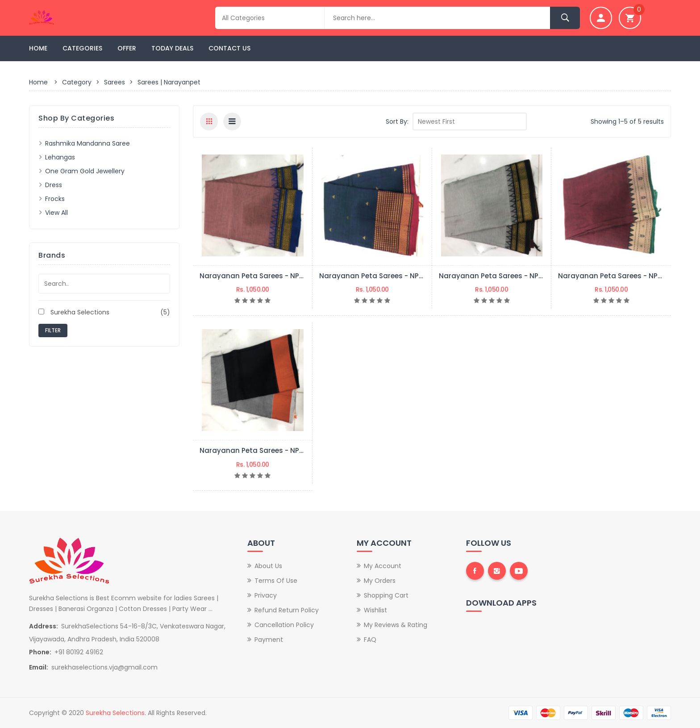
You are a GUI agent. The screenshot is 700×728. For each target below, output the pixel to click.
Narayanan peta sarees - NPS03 (495, 276)
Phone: (40, 652)
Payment (269, 640)
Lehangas (60, 157)
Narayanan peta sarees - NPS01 (255, 450)
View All (56, 213)
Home (38, 48)
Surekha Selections (104, 312)
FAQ (370, 640)
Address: (44, 626)
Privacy (266, 595)
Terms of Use (276, 581)
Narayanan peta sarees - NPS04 (376, 276)
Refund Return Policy (287, 610)
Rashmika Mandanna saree (87, 143)
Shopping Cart (386, 595)
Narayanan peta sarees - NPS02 (614, 276)
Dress (54, 185)
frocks (55, 199)
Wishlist (375, 610)
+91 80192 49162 (79, 652)
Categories (82, 48)
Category (77, 82)
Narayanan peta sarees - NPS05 (256, 276)
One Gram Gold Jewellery (85, 171)
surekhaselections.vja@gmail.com (104, 667)
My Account (383, 566)
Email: (39, 667)
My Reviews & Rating (396, 625)
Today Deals (172, 48)
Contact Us (229, 48)
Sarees (115, 82)
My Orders (380, 581)
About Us (268, 566)
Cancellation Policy (284, 625)
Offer (127, 48)
